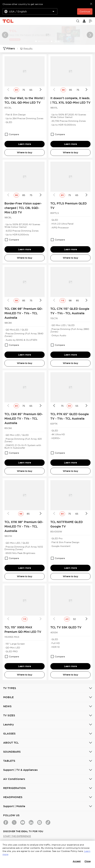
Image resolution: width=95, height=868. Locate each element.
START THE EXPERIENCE (17, 836)
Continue (85, 11)
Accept (77, 861)
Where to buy (25, 153)
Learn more (25, 144)
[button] (5, 35)
